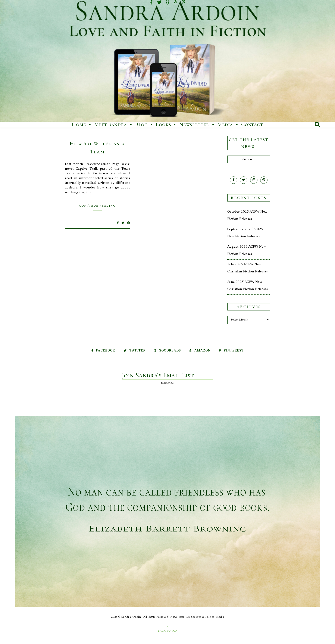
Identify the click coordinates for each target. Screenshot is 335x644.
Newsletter (194, 124)
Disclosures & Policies (200, 617)
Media (225, 124)
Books (163, 124)
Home (79, 124)
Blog (141, 124)
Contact (252, 124)
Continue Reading (97, 206)
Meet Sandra (111, 124)
